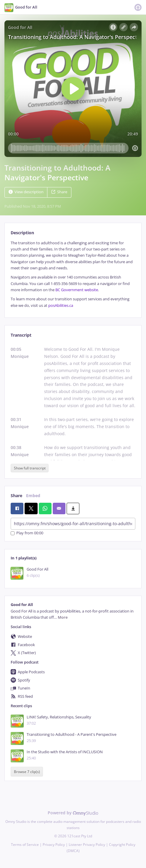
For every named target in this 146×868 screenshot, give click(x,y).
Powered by (73, 813)
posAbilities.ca (61, 306)
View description (26, 192)
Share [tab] (16, 496)
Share (59, 192)
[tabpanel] (73, 274)
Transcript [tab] (21, 335)
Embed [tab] (33, 496)
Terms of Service (25, 845)
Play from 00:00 (27, 533)
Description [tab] (22, 233)
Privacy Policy (54, 845)
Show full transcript (30, 468)
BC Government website (77, 290)
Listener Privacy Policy (87, 845)
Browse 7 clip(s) (27, 772)
